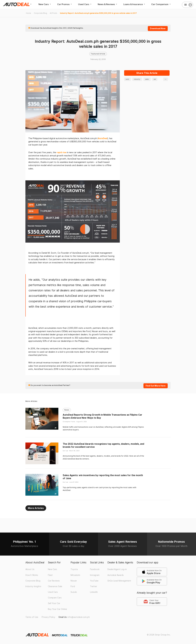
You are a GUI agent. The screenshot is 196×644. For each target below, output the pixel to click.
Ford (73, 586)
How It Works (32, 575)
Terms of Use (32, 617)
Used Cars (85, 4)
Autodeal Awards (116, 575)
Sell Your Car (54, 603)
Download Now (158, 28)
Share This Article (147, 73)
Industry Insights (33, 586)
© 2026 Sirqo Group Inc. (159, 635)
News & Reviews (108, 4)
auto (128, 79)
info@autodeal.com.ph (79, 617)
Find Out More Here (156, 386)
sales (147, 79)
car (155, 79)
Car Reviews (54, 581)
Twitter (93, 586)
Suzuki (74, 592)
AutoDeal (103, 138)
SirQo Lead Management (119, 581)
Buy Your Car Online (57, 609)
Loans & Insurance (134, 4)
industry (137, 79)
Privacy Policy (48, 617)
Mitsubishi (75, 575)
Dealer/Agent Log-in (117, 569)
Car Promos (65, 4)
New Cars (45, 4)
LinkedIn (94, 592)
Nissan (74, 581)
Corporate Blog (33, 581)
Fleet (50, 575)
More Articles (36, 508)
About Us (30, 569)
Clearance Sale (55, 586)
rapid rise (62, 152)
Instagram (95, 575)
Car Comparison (161, 4)
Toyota (74, 569)
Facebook (95, 569)
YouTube (94, 581)
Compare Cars (55, 598)
